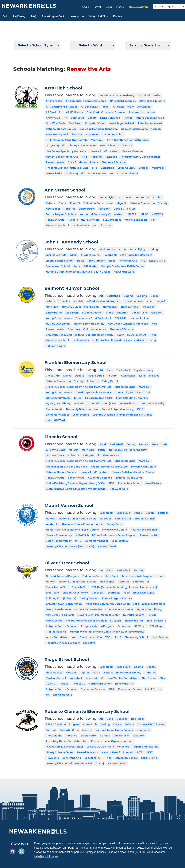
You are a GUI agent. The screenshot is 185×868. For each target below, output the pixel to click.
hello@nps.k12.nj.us (46, 856)
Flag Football (96, 376)
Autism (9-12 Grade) (85, 266)
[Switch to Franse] (120, 7)
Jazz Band (75, 123)
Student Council (91, 255)
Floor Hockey (54, 673)
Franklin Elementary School (75, 363)
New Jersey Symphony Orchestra (66, 151)
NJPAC (144, 214)
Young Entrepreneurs (59, 318)
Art (66, 118)
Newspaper (53, 209)
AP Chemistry (54, 101)
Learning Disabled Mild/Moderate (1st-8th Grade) (122, 415)
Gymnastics (128, 376)
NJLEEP (131, 214)
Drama (63, 203)
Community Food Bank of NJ (93, 318)
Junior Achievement (58, 398)
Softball (144, 168)
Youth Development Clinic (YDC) (92, 637)
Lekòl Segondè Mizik (122, 123)
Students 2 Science (114, 162)
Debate (92, 118)
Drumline (64, 301)
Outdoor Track (130, 307)
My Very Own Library (58, 324)
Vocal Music (139, 313)
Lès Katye (106, 225)
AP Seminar (144, 107)
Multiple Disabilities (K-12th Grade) (122, 266)
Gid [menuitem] (5, 16)
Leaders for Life (139, 318)
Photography (54, 736)
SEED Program (112, 220)
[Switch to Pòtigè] (109, 7)
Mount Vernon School (69, 505)
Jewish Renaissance (58, 609)
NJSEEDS (157, 214)
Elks (162, 678)
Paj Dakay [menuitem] (19, 16)
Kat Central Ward (128, 174)
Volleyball (158, 168)
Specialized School (58, 266)
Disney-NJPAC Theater (152, 724)
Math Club (52, 307)
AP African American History (117, 95)
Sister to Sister (111, 455)
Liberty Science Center (83, 146)
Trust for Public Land (129, 478)
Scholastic (124, 626)
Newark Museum (132, 151)
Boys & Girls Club (124, 209)
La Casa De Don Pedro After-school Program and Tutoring (123, 747)
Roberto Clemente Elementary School (87, 711)
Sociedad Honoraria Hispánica (99, 129)
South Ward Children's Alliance (87, 329)
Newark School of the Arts (62, 157)
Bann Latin (77, 118)
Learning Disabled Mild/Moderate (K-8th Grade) (75, 763)
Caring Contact (89, 598)
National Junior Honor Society (149, 203)
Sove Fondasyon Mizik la (83, 162)
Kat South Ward (56, 346)
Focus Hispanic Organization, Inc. (67, 467)
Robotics (69, 209)
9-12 (94, 168)
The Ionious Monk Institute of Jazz (67, 168)
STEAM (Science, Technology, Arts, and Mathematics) (78, 387)
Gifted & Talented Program (104, 301)
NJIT (84, 157)
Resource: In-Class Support (63, 643)
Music (102, 450)
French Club (159, 444)
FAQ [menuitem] (34, 16)
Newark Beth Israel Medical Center (133, 472)
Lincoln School (61, 437)
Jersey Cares (115, 524)
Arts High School (63, 88)
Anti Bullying (107, 197)
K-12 (143, 261)
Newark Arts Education (104, 151)
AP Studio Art (54, 112)
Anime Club (53, 118)
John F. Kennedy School (71, 242)
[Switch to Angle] (85, 7)
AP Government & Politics (62, 107)
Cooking (142, 296)
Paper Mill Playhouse (104, 157)
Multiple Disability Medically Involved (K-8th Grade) (124, 340)
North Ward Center (100, 684)
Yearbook (97, 140)
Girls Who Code (56, 123)
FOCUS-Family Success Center (64, 747)
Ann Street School (65, 190)
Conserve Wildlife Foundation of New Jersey (129, 678)
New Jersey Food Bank (144, 530)
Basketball (107, 168)
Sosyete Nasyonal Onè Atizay (64, 134)
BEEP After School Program (63, 724)
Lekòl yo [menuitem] (75, 16)
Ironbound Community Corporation (101, 214)
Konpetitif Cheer (95, 123)
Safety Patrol (87, 209)
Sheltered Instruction (141, 112)
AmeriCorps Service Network (93, 392)
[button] (83, 16)
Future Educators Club (150, 118)
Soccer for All (54, 409)
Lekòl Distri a (54, 174)
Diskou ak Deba (110, 118)
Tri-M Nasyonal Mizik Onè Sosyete (67, 140)
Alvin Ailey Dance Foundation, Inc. (128, 140)
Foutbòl (75, 203)
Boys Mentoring (143, 370)
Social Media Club (57, 587)
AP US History (74, 112)
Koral (110, 203)
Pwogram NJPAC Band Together (140, 157)
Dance (155, 296)
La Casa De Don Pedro (99, 398)
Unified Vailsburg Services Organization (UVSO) (75, 483)
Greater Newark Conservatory (109, 467)
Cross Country (126, 168)
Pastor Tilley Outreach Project (96, 261)
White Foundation (136, 220)
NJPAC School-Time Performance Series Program (106, 535)
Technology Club (113, 134)
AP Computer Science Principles (86, 101)
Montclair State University (116, 146)
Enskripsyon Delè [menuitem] (53, 16)
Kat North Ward (55, 420)
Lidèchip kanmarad (150, 123)
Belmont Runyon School (72, 288)
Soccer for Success (93, 689)
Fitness (128, 118)
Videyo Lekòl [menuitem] (97, 16)
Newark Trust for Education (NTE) (95, 403)
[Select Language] (169, 6)
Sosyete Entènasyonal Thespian (141, 129)
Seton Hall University (59, 541)
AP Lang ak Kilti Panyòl (95, 107)
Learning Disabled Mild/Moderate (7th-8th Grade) (76, 489)
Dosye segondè (56, 146)
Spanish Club (80, 587)
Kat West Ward (119, 489)
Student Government (75, 593)
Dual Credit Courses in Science (106, 112)
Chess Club (53, 376)
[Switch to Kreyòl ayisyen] (139, 7)
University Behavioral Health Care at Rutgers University (80, 335)
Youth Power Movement (132, 335)
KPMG (78, 398)
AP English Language (123, 101)
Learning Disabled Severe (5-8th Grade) (70, 546)
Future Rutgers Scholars (61, 214)
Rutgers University (153, 403)
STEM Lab (140, 626)
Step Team (92, 134)
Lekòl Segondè (75, 174)
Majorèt (121, 203)
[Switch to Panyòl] (97, 7)
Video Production (117, 313)
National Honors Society (61, 129)
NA (112, 174)
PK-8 (153, 335)
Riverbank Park (157, 621)
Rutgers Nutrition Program (97, 626)
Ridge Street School (67, 659)
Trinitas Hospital (56, 632)
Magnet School (97, 174)
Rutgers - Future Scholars (84, 220)
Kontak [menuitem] (118, 16)
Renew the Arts (55, 162)
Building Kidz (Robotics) (61, 598)
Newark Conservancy (59, 535)
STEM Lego (157, 626)
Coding (158, 197)
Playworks (52, 758)
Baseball (122, 719)
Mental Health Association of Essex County (72, 530)
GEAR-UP (120, 318)
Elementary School (57, 225)
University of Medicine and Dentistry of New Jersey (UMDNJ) (107, 632)
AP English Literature (152, 101)
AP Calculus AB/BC (149, 95)
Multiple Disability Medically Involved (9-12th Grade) (78, 272)
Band (129, 197)
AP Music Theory (123, 107)
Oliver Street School (67, 563)
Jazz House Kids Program (62, 255)
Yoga (127, 593)
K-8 (153, 220)
